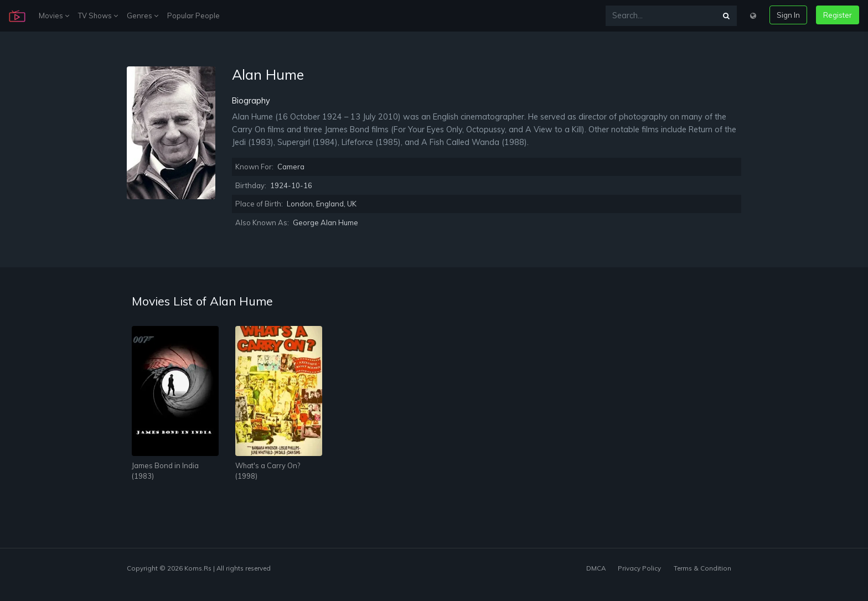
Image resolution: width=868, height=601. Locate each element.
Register (838, 15)
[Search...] (661, 16)
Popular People (193, 15)
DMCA (596, 568)
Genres (143, 15)
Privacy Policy (639, 568)
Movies (54, 15)
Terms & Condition (702, 568)
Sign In (788, 15)
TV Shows (98, 15)
